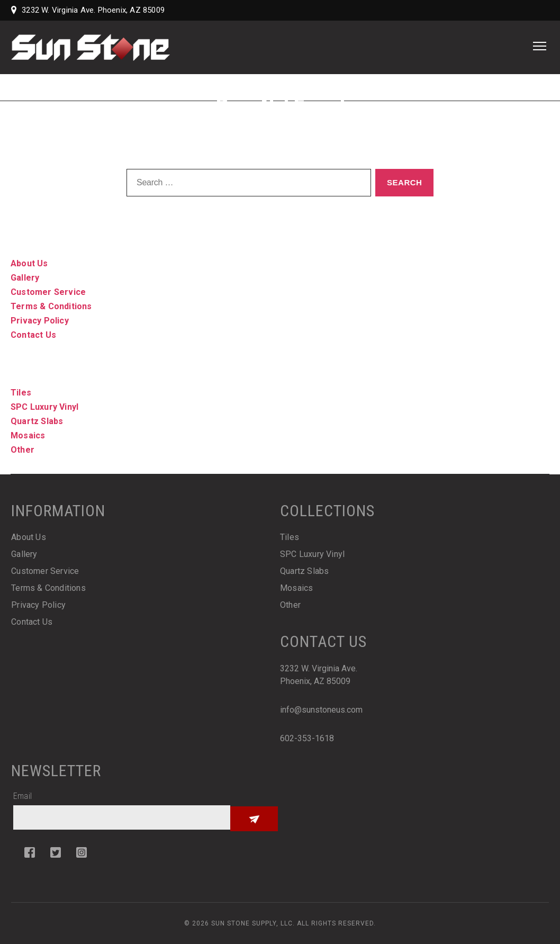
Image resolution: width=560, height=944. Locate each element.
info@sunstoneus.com (321, 710)
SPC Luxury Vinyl (44, 407)
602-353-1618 (307, 738)
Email (22, 796)
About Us (29, 263)
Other (22, 450)
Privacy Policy (40, 321)
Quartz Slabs (37, 421)
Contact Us (33, 335)
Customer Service (48, 292)
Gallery (25, 278)
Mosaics (28, 435)
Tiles (21, 393)
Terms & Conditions (51, 306)
